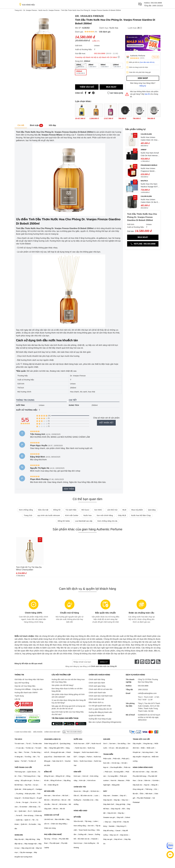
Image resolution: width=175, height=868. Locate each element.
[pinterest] (148, 662)
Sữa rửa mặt (43, 510)
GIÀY (105, 791)
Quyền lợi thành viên (97, 716)
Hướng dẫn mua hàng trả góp (100, 719)
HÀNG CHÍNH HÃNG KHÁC (143, 767)
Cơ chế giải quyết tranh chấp (100, 706)
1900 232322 (157, 6)
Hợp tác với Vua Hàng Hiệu (25, 686)
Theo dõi (155, 57)
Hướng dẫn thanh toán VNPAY (26, 693)
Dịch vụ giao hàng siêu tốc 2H (100, 709)
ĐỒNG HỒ (48, 772)
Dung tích (74, 405)
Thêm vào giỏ (87, 87)
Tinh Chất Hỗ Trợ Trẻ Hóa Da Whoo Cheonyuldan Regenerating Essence (29, 569)
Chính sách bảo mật (96, 699)
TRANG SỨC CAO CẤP (141, 739)
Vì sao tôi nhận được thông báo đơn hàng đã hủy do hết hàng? (69, 701)
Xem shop (143, 78)
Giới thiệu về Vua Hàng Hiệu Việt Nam (29, 679)
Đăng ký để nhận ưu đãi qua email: (29, 664)
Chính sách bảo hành (97, 683)
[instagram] (142, 662)
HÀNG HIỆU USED (80, 811)
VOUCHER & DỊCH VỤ (52, 739)
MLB (124, 510)
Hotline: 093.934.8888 (143, 244)
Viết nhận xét (106, 423)
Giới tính (20, 405)
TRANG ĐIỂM (108, 754)
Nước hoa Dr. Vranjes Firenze (49, 10)
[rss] (158, 662)
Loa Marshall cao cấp (84, 521)
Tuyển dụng (19, 696)
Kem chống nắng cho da (107, 521)
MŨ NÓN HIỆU (49, 791)
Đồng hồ (57, 510)
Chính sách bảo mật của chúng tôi (104, 666)
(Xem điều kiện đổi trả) (147, 62)
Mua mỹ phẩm (137, 510)
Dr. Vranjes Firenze (30, 10)
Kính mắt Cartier (72, 515)
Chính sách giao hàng (97, 686)
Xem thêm (69, 489)
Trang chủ (18, 10)
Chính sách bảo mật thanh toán (101, 696)
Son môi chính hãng (105, 515)
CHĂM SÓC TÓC (80, 787)
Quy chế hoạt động (22, 683)
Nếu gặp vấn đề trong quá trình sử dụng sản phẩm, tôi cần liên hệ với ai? (68, 707)
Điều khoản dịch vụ (96, 702)
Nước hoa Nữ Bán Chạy (141, 515)
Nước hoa (114, 28)
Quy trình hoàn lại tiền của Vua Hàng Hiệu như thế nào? (68, 713)
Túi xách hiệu (71, 510)
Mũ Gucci (85, 510)
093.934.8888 (156, 3)
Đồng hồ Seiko (64, 521)
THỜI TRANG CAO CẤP (23, 767)
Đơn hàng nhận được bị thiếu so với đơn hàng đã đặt (67, 690)
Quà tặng (152, 510)
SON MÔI (107, 739)
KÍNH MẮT (77, 772)
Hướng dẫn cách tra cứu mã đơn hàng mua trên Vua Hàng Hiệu (68, 681)
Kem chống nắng (26, 510)
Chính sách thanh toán (97, 693)
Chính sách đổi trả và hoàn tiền (101, 689)
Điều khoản (38, 732)
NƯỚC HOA (78, 739)
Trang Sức (28, 515)
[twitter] (153, 662)
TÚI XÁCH (18, 739)
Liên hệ (17, 699)
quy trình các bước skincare (49, 515)
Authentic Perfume (138, 56)
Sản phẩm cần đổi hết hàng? (63, 685)
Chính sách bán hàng (97, 679)
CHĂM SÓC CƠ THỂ (52, 815)
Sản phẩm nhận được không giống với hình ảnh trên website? (68, 696)
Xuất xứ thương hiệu (27, 410)
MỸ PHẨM (77, 817)
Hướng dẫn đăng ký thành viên (100, 712)
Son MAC (98, 510)
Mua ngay (111, 87)
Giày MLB (122, 515)
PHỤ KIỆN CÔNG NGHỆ (53, 834)
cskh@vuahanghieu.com (147, 693)
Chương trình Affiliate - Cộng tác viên (29, 689)
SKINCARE (19, 835)
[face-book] (137, 662)
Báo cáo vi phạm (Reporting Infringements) (105, 722)
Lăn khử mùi (112, 510)
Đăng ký (143, 86)
